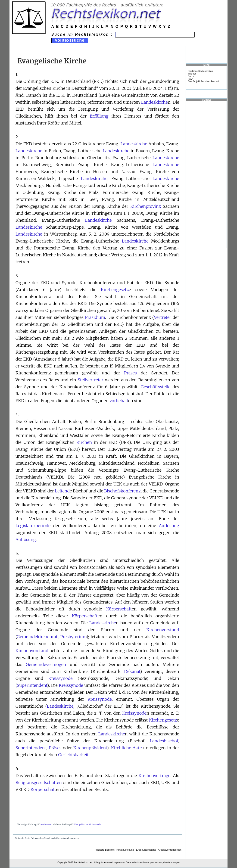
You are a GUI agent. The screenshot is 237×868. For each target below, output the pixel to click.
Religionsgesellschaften (39, 782)
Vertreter (163, 317)
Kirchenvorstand (163, 630)
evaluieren (46, 824)
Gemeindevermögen (46, 664)
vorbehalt (119, 401)
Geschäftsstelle (156, 387)
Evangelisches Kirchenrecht (88, 824)
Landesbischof (164, 741)
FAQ (190, 79)
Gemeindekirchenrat (37, 637)
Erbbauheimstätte (146, 850)
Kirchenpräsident (90, 748)
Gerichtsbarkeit (73, 755)
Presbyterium (73, 637)
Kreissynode (61, 678)
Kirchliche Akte (126, 748)
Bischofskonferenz (122, 491)
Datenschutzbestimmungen (140, 863)
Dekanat (132, 671)
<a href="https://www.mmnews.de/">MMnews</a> (206, 174)
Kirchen (84, 442)
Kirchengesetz (115, 290)
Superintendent (32, 685)
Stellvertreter (91, 380)
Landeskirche (154, 102)
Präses (130, 373)
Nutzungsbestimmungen (167, 863)
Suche (191, 76)
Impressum (120, 863)
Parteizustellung (125, 850)
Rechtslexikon (81, 863)
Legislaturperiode (33, 526)
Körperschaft (119, 609)
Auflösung (169, 526)
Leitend (62, 491)
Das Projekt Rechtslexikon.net (203, 81)
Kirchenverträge (154, 776)
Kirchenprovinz (146, 206)
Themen (192, 74)
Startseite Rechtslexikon (200, 71)
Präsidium (95, 317)
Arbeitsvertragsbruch (170, 850)
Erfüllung (99, 116)
